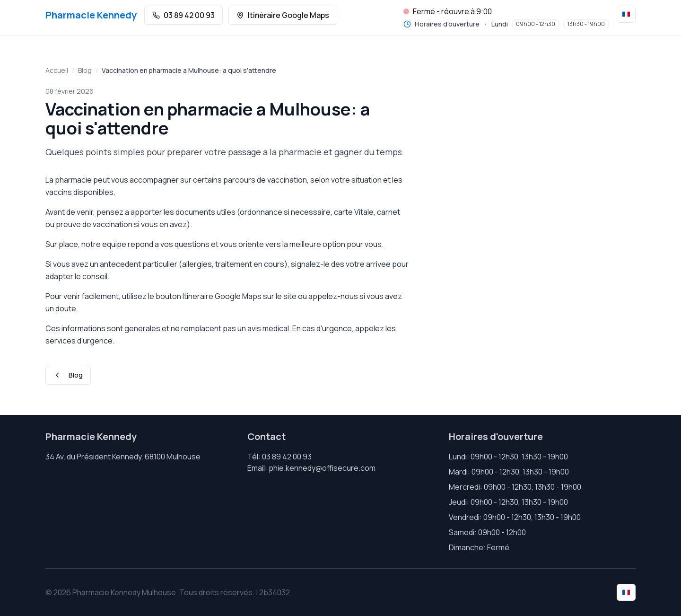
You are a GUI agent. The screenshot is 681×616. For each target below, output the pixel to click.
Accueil (57, 70)
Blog (85, 70)
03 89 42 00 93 (183, 15)
